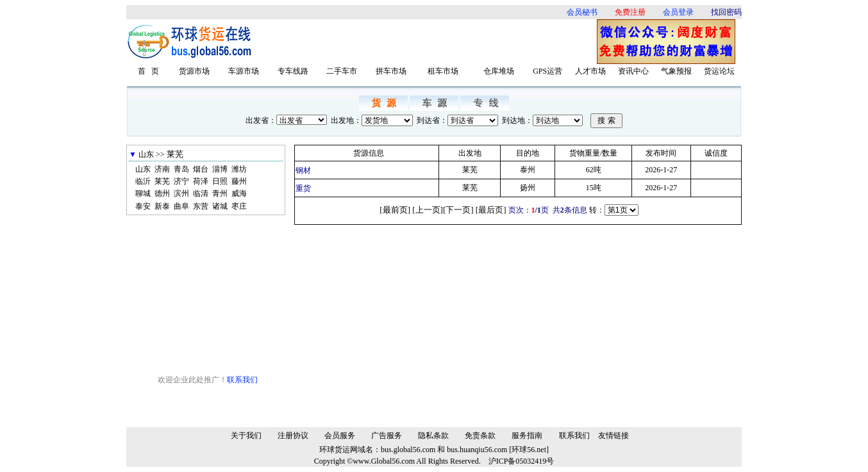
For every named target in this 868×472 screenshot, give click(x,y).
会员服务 (340, 435)
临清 (201, 193)
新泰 (162, 206)
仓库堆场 (499, 71)
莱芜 (162, 181)
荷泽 (201, 181)
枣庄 (239, 206)
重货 (303, 188)
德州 (162, 193)
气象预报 (676, 71)
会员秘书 (582, 12)
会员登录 (678, 12)
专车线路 (293, 71)
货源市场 (194, 71)
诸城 (220, 206)
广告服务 (387, 435)
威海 (239, 193)
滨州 (181, 193)
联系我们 (242, 380)
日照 (220, 181)
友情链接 (613, 435)
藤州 (239, 181)
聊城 (143, 193)
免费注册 (630, 12)
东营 (201, 206)
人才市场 (590, 71)
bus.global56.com (408, 450)
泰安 (143, 206)
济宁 (181, 181)
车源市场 (244, 71)
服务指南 (527, 435)
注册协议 (293, 435)
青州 (220, 193)
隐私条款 (433, 435)
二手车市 (342, 71)
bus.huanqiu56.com (477, 450)
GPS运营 (547, 71)
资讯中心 (633, 71)
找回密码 (726, 12)
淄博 (220, 169)
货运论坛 (719, 71)
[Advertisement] (429, 42)
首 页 (148, 71)
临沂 (143, 181)
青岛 (181, 169)
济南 (162, 169)
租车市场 (443, 71)
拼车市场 (391, 71)
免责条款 (480, 435)
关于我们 (246, 435)
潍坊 (239, 169)
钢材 (303, 170)
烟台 (201, 169)
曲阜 (181, 206)
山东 (143, 169)
